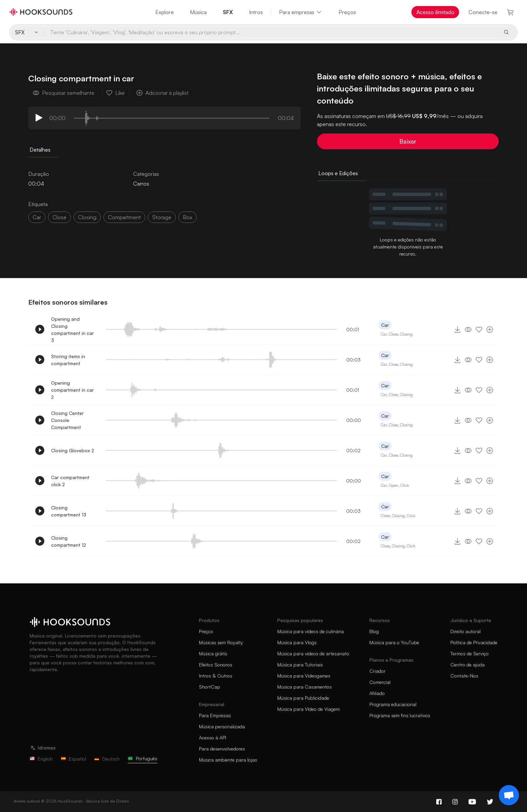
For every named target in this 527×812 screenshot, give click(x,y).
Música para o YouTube (394, 642)
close (59, 217)
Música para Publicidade (303, 698)
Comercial (380, 682)
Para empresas (301, 12)
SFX (228, 12)
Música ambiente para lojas (228, 760)
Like (115, 93)
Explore (165, 12)
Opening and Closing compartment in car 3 (72, 330)
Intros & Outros (216, 676)
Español (73, 759)
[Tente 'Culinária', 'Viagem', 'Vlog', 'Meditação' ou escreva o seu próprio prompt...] (271, 32)
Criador (377, 671)
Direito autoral (465, 631)
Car (385, 325)
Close (393, 334)
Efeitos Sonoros (216, 665)
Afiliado (377, 693)
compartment (124, 217)
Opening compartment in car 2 (72, 390)
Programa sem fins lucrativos (400, 715)
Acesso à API (213, 738)
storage (162, 217)
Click (405, 485)
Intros (256, 12)
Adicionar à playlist (162, 93)
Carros (141, 184)
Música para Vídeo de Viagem (309, 709)
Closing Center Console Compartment (67, 420)
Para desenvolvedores (222, 749)
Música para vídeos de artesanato (313, 653)
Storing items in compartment (68, 360)
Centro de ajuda (468, 665)
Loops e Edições (338, 173)
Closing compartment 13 (69, 511)
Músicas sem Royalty (221, 642)
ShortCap (210, 687)
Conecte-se (483, 12)
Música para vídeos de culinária (311, 631)
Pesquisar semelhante (64, 93)
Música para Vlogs (297, 642)
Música (198, 12)
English (41, 759)
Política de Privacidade (474, 642)
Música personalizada (222, 726)
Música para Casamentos (305, 687)
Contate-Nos (464, 676)
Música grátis (213, 653)
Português (143, 758)
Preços (347, 12)
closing (87, 217)
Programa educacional (393, 704)
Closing (406, 334)
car (37, 217)
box (188, 217)
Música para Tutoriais (300, 665)
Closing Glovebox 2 (73, 450)
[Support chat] (509, 795)
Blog (374, 631)
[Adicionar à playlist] (490, 330)
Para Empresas (215, 715)
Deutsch (107, 759)
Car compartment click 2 (70, 481)
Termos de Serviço (470, 653)
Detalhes (40, 150)
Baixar (408, 141)
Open (394, 485)
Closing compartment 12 (69, 541)
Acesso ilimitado (435, 12)
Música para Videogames (304, 676)
